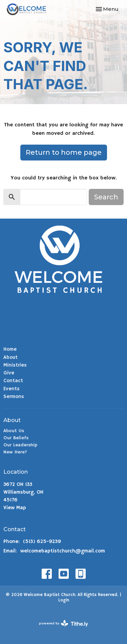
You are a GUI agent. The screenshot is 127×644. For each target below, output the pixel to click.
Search (106, 197)
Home (10, 349)
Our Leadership (20, 445)
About (10, 357)
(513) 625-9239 (42, 541)
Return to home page (64, 152)
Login (64, 600)
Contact (13, 381)
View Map (15, 508)
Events (12, 389)
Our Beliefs (16, 438)
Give (9, 373)
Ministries (15, 365)
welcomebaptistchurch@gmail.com (63, 551)
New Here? (15, 452)
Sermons (14, 397)
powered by (63, 624)
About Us (14, 431)
